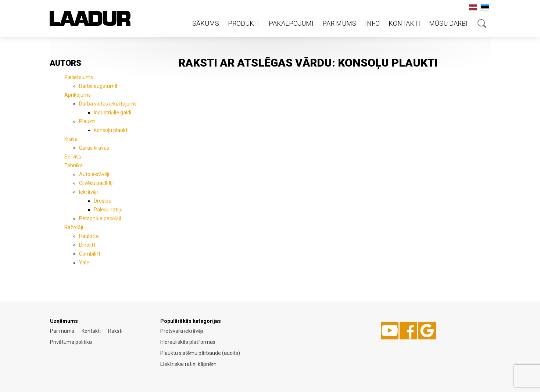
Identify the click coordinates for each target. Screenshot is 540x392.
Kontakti (404, 23)
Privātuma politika (71, 342)
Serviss (73, 157)
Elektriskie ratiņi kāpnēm (188, 364)
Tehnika (74, 165)
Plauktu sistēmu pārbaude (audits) (200, 353)
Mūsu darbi (448, 23)
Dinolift (87, 245)
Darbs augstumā (98, 86)
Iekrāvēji (88, 192)
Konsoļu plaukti (111, 130)
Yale (84, 263)
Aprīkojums (78, 95)
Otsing (482, 24)
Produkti (244, 23)
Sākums (206, 23)
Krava (71, 139)
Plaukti (87, 121)
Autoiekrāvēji (94, 174)
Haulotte (89, 236)
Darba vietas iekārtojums (108, 104)
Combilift (90, 254)
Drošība (103, 201)
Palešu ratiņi (108, 210)
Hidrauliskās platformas (188, 342)
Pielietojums (79, 77)
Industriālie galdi (112, 113)
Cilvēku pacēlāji (96, 183)
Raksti (115, 331)
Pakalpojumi (291, 23)
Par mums (339, 23)
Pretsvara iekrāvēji (182, 331)
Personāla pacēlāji (100, 218)
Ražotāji (74, 227)
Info (372, 23)
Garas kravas (94, 148)
